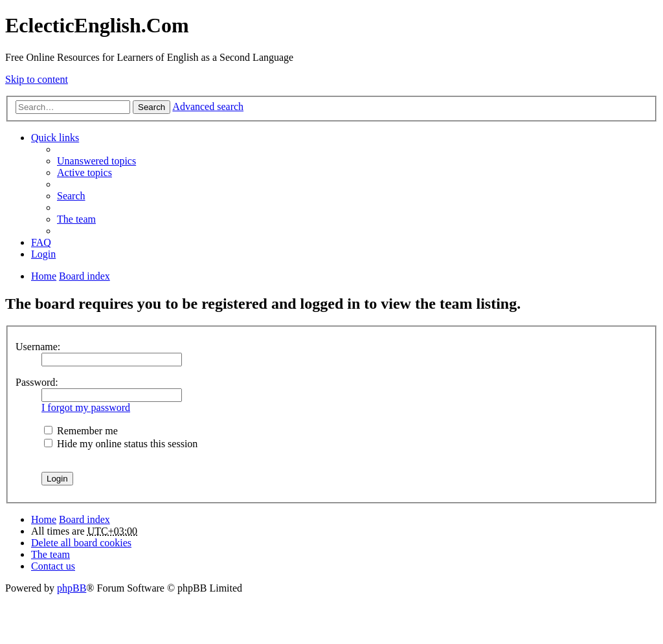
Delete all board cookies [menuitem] (81, 543)
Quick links (55, 138)
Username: (38, 347)
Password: (37, 382)
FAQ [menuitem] (41, 242)
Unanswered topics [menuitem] (96, 161)
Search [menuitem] (71, 196)
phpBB (72, 588)
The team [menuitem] (76, 219)
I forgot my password (86, 407)
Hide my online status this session (121, 444)
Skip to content (37, 79)
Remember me (81, 431)
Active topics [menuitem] (84, 172)
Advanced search (208, 106)
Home (44, 519)
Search (152, 107)
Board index (84, 519)
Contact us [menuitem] (53, 566)
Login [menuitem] (43, 254)
